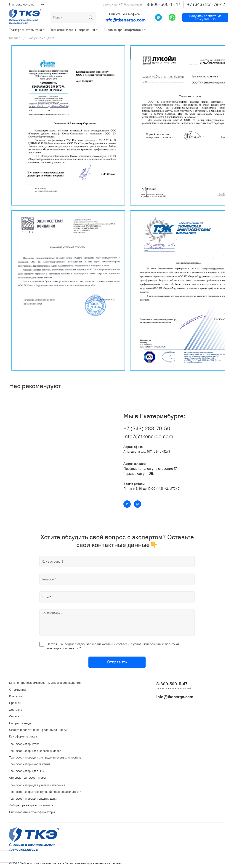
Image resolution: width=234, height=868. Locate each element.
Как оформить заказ (23, 736)
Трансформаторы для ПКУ (27, 771)
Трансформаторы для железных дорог (35, 751)
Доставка (16, 710)
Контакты (16, 696)
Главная (15, 38)
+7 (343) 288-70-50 (147, 428)
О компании (17, 690)
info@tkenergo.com (125, 20)
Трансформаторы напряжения (75, 30)
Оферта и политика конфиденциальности (38, 730)
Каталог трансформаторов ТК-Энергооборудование (45, 683)
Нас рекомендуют (22, 4)
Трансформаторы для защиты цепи (33, 799)
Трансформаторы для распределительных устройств (45, 757)
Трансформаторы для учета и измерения (37, 785)
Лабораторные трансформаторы (31, 805)
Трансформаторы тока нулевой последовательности (45, 792)
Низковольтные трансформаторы (32, 812)
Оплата (14, 716)
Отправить (117, 662)
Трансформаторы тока (27, 30)
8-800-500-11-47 (163, 4)
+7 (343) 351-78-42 (206, 4)
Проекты (15, 703)
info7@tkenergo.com (148, 436)
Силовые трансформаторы (125, 30)
